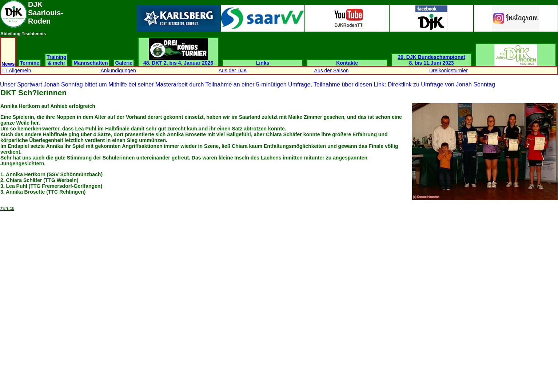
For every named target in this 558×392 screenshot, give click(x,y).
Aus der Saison (332, 70)
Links (263, 63)
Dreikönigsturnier (449, 70)
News (8, 64)
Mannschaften (91, 63)
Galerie (124, 63)
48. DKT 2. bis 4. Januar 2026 (178, 60)
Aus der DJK (233, 70)
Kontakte (347, 63)
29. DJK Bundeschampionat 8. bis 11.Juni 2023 (432, 60)
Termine (30, 63)
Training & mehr (56, 60)
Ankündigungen (118, 70)
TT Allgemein (16, 70)
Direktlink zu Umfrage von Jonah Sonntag (441, 84)
